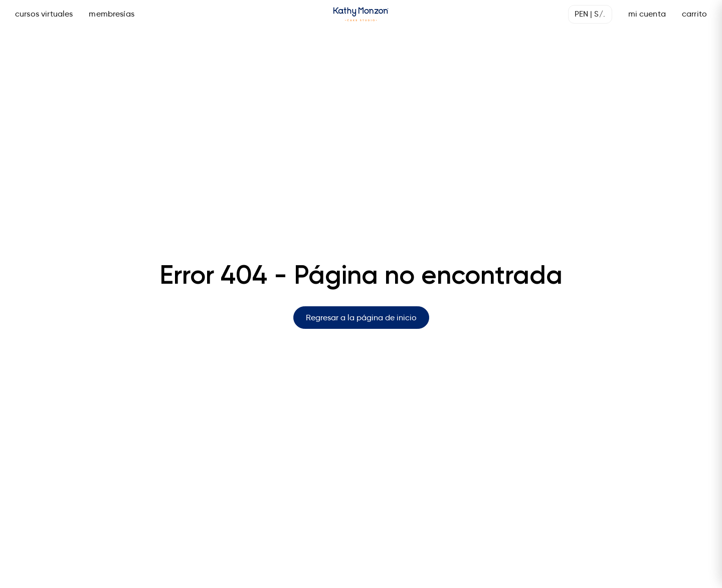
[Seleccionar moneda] (590, 14)
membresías (112, 14)
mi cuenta (647, 14)
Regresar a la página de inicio (361, 318)
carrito (694, 14)
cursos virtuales (44, 14)
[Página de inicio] (361, 14)
